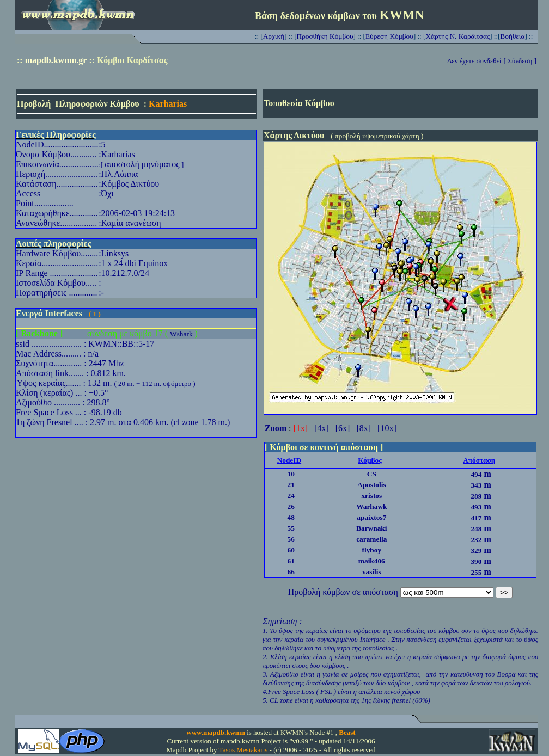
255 (476, 572)
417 (476, 518)
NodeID (289, 460)
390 (476, 561)
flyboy (372, 550)
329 (476, 551)
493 (476, 507)
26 (291, 506)
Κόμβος (370, 460)
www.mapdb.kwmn (216, 732)
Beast (347, 732)
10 (291, 474)
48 (291, 517)
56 (291, 539)
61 (291, 561)
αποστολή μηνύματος (142, 164)
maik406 (372, 561)
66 (291, 572)
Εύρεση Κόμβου (389, 36)
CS (372, 474)
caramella (371, 539)
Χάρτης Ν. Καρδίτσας (457, 36)
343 (476, 485)
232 (476, 540)
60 (291, 550)
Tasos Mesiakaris (243, 750)
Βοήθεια (512, 36)
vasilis (372, 572)
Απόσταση (479, 460)
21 (291, 485)
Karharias (168, 104)
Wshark (181, 334)
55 (291, 528)
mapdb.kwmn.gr (56, 60)
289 (476, 496)
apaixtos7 (371, 517)
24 (291, 496)
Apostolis (372, 485)
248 (476, 529)
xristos (371, 496)
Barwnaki (371, 528)
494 (476, 474)
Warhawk (371, 506)
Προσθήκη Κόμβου (325, 36)
